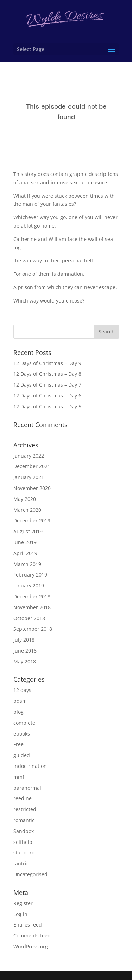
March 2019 (27, 564)
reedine (23, 798)
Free (18, 744)
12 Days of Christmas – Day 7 (47, 385)
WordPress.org (31, 946)
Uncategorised (30, 874)
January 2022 (29, 456)
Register (23, 903)
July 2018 (24, 640)
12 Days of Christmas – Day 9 (47, 363)
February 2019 (30, 575)
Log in (20, 914)
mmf (19, 777)
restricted (25, 809)
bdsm (20, 701)
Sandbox (24, 831)
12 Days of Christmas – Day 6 (47, 396)
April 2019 (25, 553)
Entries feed (28, 925)
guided (22, 755)
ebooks (22, 734)
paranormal (27, 788)
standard (24, 852)
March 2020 (27, 510)
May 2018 (25, 661)
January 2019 (29, 586)
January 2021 (29, 477)
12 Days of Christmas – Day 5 (47, 406)
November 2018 (32, 607)
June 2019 (25, 542)
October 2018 (29, 618)
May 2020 (25, 499)
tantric (21, 863)
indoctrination (30, 766)
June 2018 (25, 651)
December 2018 (32, 596)
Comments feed (32, 936)
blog (18, 712)
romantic (24, 820)
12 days (22, 690)
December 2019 (32, 520)
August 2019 (28, 531)
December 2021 (32, 466)
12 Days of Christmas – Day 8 (47, 374)
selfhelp (23, 842)
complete (24, 723)
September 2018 (33, 629)
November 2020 (32, 488)
